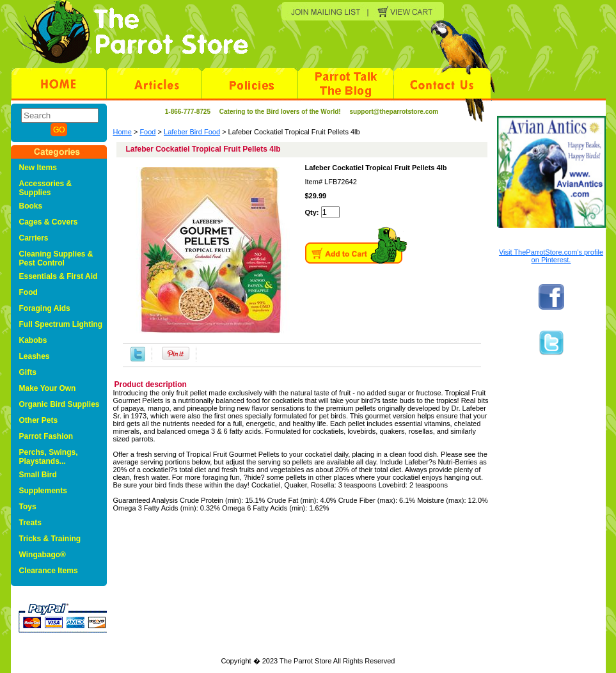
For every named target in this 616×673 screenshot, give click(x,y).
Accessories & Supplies (46, 188)
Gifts (28, 372)
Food (147, 132)
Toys (28, 507)
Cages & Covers (49, 222)
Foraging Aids (45, 308)
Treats (30, 523)
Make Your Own (48, 388)
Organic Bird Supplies (59, 404)
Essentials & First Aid (59, 276)
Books (31, 206)
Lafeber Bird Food (192, 132)
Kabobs (33, 340)
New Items (38, 168)
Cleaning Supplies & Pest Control (56, 258)
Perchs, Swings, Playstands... (49, 457)
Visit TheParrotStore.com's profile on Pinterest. (551, 256)
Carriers (34, 238)
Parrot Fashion (46, 436)
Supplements (43, 491)
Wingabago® (43, 555)
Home (122, 132)
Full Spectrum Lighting (61, 324)
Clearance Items (49, 571)
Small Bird (38, 475)
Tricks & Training (50, 539)
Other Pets (39, 420)
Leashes (35, 356)
